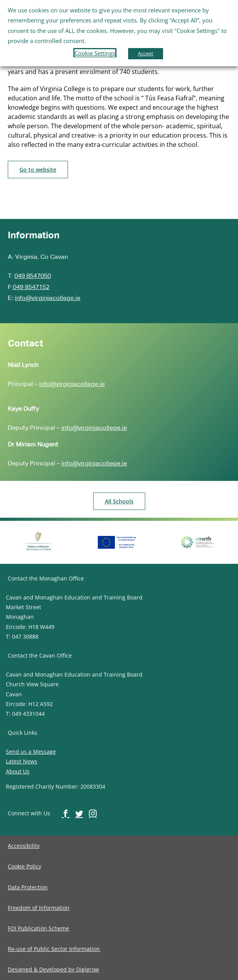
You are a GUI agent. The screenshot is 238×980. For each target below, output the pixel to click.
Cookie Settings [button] (95, 53)
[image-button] (38, 170)
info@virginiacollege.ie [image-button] (48, 298)
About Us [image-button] (18, 771)
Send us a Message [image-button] (31, 752)
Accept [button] (146, 53)
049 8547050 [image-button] (33, 276)
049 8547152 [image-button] (31, 287)
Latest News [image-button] (22, 761)
